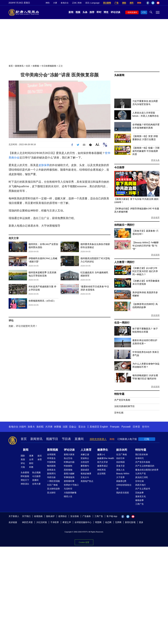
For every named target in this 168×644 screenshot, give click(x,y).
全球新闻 (51, 454)
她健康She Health (106, 458)
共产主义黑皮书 (143, 489)
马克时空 (68, 489)
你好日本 (120, 458)
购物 (139, 3)
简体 (80, 3)
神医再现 (101, 470)
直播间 (79, 439)
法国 (65, 427)
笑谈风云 (85, 458)
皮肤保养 (44, 165)
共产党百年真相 (122, 400)
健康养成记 (102, 466)
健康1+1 (101, 454)
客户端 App (112, 516)
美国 (23, 459)
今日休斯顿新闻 (49, 66)
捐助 (124, 3)
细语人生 (68, 496)
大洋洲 (49, 427)
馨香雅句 (85, 466)
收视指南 (38, 516)
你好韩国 (120, 462)
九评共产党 (141, 474)
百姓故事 (139, 493)
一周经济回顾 (53, 481)
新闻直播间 (133, 12)
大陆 (23, 467)
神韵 (48, 3)
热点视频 (36, 472)
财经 (31, 463)
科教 (31, 467)
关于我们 (26, 516)
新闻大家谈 (69, 454)
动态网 (108, 522)
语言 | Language (92, 3)
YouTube (158, 3)
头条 (85, 12)
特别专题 (119, 394)
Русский (126, 427)
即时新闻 (25, 476)
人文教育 (86, 450)
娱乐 (40, 456)
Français (115, 427)
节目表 (66, 439)
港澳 (31, 456)
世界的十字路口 (71, 485)
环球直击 (51, 458)
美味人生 (120, 470)
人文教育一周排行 (124, 262)
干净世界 (55, 522)
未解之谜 (85, 454)
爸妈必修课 (86, 474)
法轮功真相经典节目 (124, 406)
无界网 (118, 522)
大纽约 (22, 427)
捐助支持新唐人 (98, 439)
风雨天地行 (141, 485)
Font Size (97, 144)
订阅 (147, 439)
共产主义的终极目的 (145, 466)
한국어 (146, 427)
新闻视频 (53, 450)
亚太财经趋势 (53, 489)
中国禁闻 (51, 462)
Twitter (153, 3)
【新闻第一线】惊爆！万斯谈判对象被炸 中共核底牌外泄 (146, 151)
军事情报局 (69, 477)
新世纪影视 (130, 522)
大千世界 (120, 477)
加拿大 (31, 427)
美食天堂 (120, 466)
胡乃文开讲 (102, 462)
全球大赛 (36, 484)
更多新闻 (155, 255)
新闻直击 (51, 470)
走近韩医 (101, 474)
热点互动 (68, 458)
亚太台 (82, 427)
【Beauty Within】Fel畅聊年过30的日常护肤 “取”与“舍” (145, 246)
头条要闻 (25, 472)
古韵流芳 (85, 462)
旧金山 (73, 427)
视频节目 (52, 439)
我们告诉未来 (142, 454)
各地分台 (65, 3)
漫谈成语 (85, 470)
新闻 (71, 12)
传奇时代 (139, 458)
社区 (28, 66)
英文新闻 (107, 3)
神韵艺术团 (27, 522)
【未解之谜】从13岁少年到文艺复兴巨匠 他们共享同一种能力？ (145, 271)
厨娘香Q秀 (121, 481)
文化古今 (85, 477)
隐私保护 (50, 516)
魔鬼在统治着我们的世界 (147, 470)
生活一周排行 (122, 323)
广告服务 (87, 516)
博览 (106, 12)
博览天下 (25, 480)
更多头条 (155, 160)
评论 (23, 463)
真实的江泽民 (142, 477)
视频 (78, 12)
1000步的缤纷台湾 (124, 487)
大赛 (55, 3)
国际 (23, 456)
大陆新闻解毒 (70, 493)
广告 (117, 3)
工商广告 (139, 504)
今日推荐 (119, 168)
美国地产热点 (87, 481)
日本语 (136, 427)
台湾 (31, 459)
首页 (11, 66)
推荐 (92, 12)
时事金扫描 (69, 462)
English (104, 427)
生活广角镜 (122, 454)
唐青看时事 (69, 481)
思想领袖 (68, 470)
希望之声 (67, 522)
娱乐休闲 (122, 450)
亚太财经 (51, 493)
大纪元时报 (42, 522)
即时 (99, 12)
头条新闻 (119, 75)
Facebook (148, 3)
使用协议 (62, 516)
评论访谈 (115, 12)
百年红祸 (119, 413)
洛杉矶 (40, 427)
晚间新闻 (51, 466)
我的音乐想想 (123, 493)
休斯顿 (36, 66)
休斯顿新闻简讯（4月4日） (42, 301)
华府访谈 (51, 477)
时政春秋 (68, 466)
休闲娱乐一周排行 (124, 225)
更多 (141, 522)
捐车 (132, 3)
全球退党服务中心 (83, 522)
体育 (40, 459)
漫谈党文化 (141, 496)
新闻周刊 (51, 474)
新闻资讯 (19, 66)
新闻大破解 (69, 474)
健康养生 (103, 450)
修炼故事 (139, 500)
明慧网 (98, 522)
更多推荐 (155, 218)
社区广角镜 (52, 485)
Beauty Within (123, 474)
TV (144, 12)
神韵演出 (25, 484)
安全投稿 (75, 516)
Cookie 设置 (84, 542)
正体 (74, 3)
